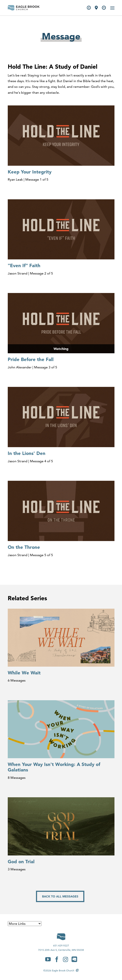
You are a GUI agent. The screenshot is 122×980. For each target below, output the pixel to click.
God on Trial (21, 862)
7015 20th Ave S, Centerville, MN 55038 (61, 950)
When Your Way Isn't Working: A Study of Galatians (54, 767)
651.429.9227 (61, 945)
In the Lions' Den (27, 453)
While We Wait (24, 673)
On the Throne (24, 547)
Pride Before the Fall (31, 359)
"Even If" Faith (24, 265)
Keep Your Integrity (30, 172)
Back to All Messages (60, 896)
